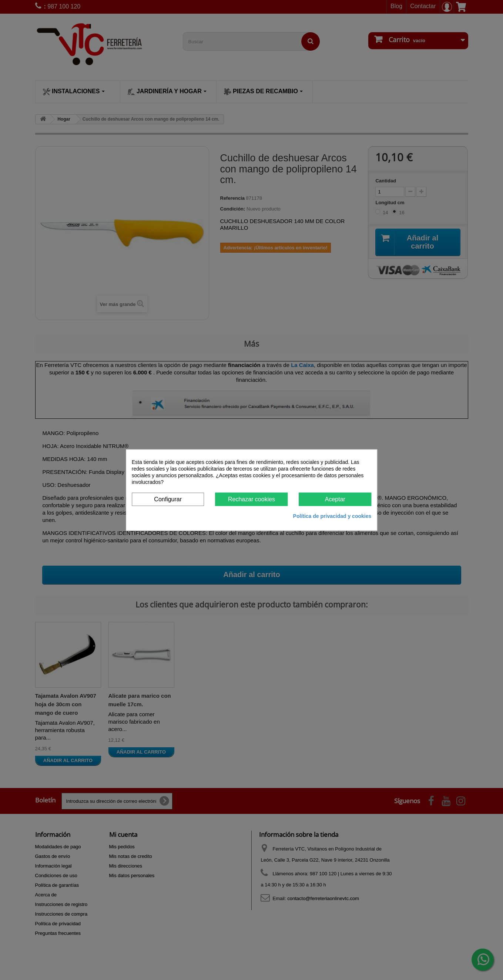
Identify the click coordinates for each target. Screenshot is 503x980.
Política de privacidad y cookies (332, 516)
